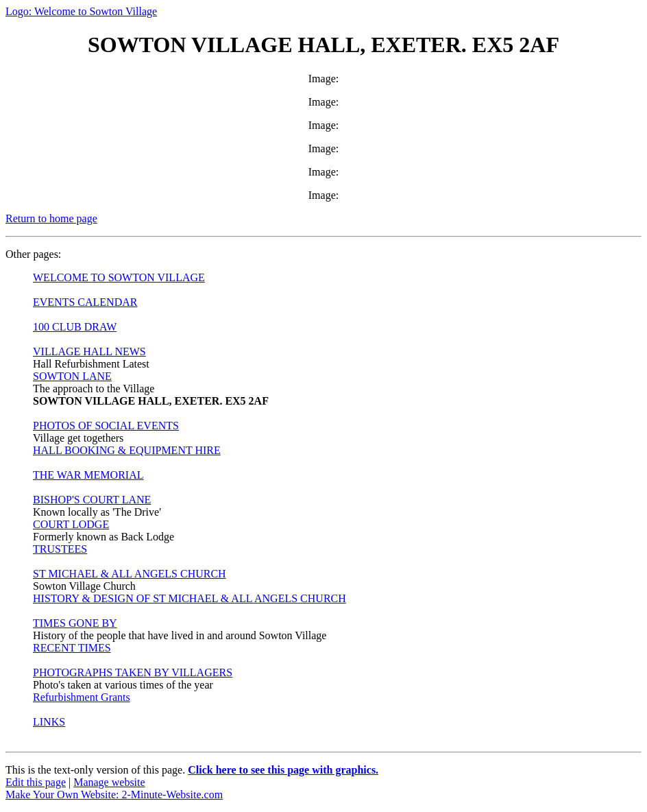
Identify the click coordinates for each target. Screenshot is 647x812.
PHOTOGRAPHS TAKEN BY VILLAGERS (133, 672)
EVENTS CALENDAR (85, 302)
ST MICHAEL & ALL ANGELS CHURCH (130, 574)
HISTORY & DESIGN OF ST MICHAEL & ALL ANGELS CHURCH (190, 598)
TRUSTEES (60, 549)
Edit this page (36, 782)
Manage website (109, 782)
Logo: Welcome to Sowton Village (81, 11)
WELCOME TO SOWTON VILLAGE (119, 277)
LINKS (49, 722)
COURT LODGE (71, 524)
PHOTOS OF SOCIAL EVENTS (106, 426)
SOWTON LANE (72, 376)
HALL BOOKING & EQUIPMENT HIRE (127, 450)
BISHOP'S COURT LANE (92, 500)
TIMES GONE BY (75, 623)
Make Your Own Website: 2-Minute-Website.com (114, 795)
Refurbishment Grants (82, 697)
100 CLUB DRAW (75, 327)
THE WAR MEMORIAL (88, 475)
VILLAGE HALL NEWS (89, 351)
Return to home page (51, 218)
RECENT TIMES (72, 648)
